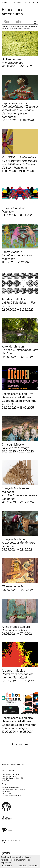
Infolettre (20, 765)
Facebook (6, 765)
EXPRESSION (20, 3)
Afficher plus (20, 744)
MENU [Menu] (5, 3)
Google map (6, 792)
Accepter (33, 865)
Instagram (13, 765)
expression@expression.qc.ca (12, 795)
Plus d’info (7, 865)
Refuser (23, 865)
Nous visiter (33, 3)
